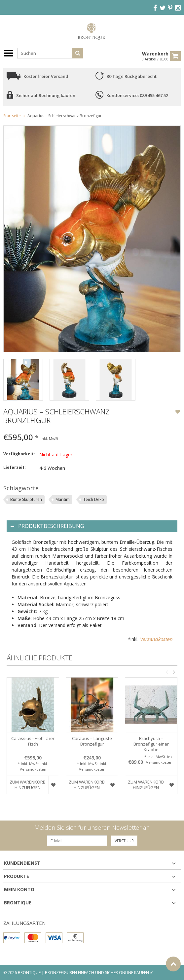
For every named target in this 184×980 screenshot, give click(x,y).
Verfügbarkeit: (19, 454)
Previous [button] (167, 672)
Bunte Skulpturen (26, 499)
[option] (23, 380)
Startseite (12, 116)
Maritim (63, 499)
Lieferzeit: (15, 467)
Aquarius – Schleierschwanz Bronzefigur (65, 116)
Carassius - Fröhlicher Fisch (33, 741)
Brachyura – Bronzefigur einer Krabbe (151, 744)
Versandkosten (156, 639)
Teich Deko (94, 499)
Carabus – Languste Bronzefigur (92, 741)
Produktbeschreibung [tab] (47, 526)
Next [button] (174, 672)
